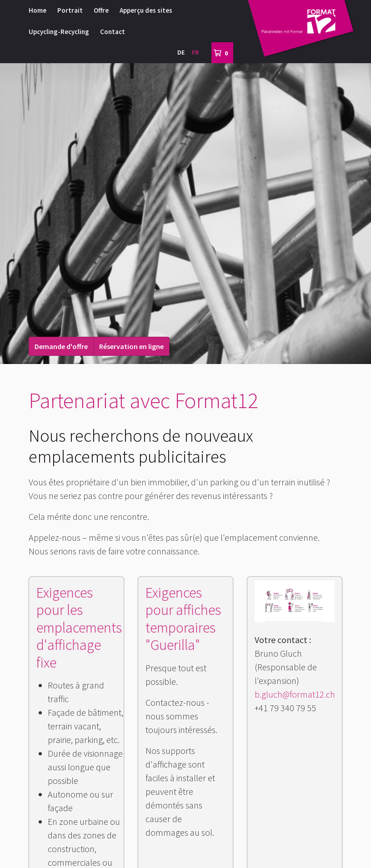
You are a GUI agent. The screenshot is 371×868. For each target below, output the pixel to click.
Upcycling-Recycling (59, 32)
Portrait (70, 10)
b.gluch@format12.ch (295, 694)
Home (38, 10)
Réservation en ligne (131, 346)
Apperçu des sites (146, 10)
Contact (113, 32)
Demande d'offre (61, 346)
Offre (101, 10)
